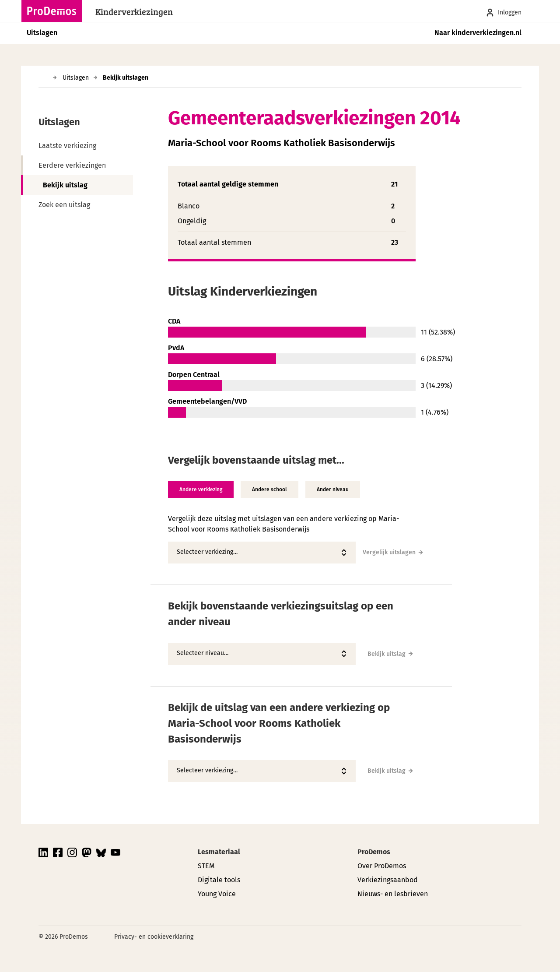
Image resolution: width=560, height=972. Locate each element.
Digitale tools (219, 880)
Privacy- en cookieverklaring (154, 937)
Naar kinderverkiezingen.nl (478, 33)
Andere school (269, 490)
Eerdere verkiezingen (72, 165)
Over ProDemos (382, 866)
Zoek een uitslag (64, 205)
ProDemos (374, 852)
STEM (206, 866)
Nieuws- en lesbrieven (393, 894)
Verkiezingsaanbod (388, 880)
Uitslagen (42, 33)
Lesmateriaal (219, 852)
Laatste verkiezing (67, 146)
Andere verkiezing (201, 490)
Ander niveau (333, 490)
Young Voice (217, 894)
